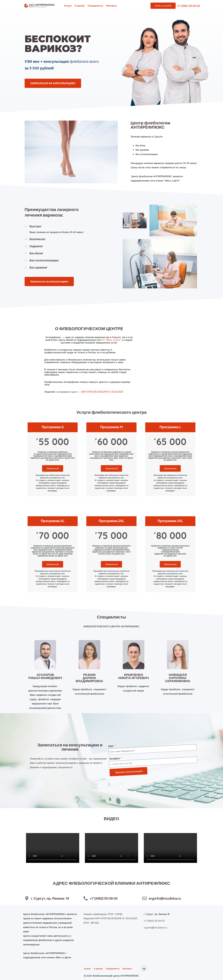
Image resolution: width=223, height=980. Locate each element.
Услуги (68, 6)
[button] (66, 226)
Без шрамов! (38, 268)
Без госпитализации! (44, 261)
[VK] (144, 968)
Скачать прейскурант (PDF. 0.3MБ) (103, 914)
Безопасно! (37, 239)
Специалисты (96, 6)
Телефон (119, 756)
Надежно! (36, 246)
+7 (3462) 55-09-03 (104, 898)
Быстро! (35, 226)
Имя (116, 745)
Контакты (111, 6)
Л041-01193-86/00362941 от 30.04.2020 (102, 392)
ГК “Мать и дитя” (112, 340)
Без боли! (36, 253)
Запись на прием (163, 6)
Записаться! (53, 468)
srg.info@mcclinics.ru (165, 898)
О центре (80, 6)
